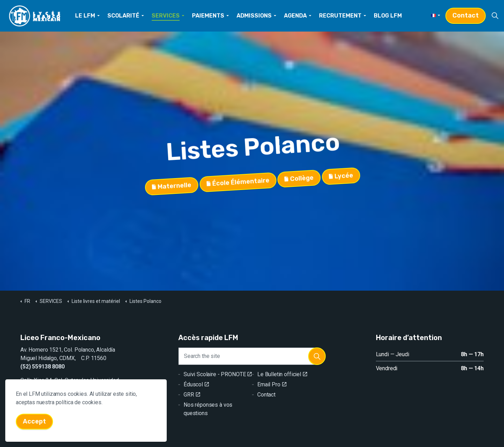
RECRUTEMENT (340, 16)
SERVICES (166, 16)
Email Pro (272, 384)
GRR (192, 395)
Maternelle (171, 185)
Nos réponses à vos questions (208, 409)
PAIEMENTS (208, 16)
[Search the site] (252, 356)
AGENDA (295, 16)
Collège (299, 179)
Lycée (341, 177)
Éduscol (196, 384)
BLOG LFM (388, 16)
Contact (466, 16)
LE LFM (85, 16)
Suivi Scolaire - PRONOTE (218, 374)
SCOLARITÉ (123, 16)
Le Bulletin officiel (282, 374)
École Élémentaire (238, 182)
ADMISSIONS (254, 16)
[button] (317, 356)
